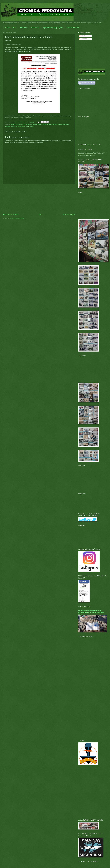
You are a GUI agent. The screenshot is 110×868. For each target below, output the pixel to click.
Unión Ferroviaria (30, 126)
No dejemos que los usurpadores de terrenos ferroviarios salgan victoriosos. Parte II (91, 612)
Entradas (82, 36)
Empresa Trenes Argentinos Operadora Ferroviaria (56, 124)
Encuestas (24, 28)
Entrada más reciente (11, 215)
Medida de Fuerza (10, 126)
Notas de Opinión (73, 28)
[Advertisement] (39, 199)
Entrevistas (35, 28)
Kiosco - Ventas (11, 28)
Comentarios (83, 39)
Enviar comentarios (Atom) (17, 218)
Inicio (41, 215)
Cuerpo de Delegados (37, 124)
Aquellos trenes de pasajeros (53, 28)
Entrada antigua (69, 215)
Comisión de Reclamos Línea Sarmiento (20, 124)
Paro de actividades (20, 126)
